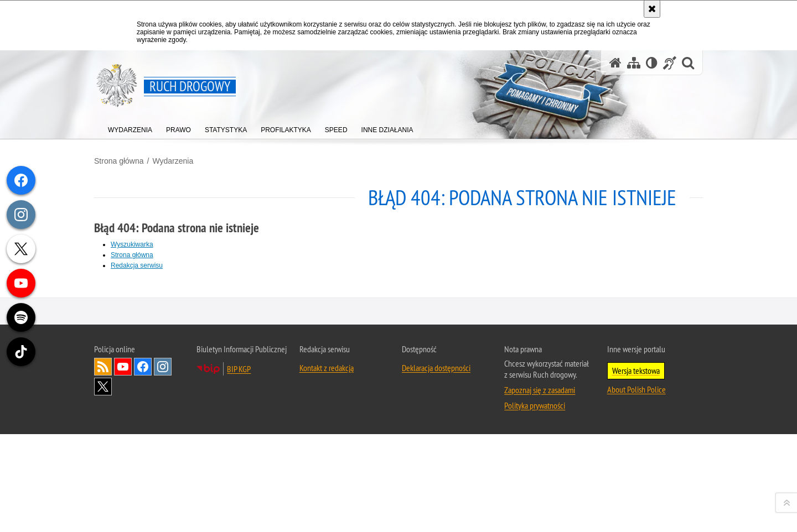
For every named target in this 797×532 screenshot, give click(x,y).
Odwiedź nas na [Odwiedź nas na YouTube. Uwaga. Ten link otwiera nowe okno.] (123, 513)
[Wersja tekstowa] (652, 63)
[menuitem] (130, 127)
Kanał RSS (103, 513)
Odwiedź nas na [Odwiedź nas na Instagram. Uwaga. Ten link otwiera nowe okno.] (163, 513)
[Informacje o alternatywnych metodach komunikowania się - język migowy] (670, 63)
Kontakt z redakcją (327, 514)
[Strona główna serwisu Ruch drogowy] (615, 63)
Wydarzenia (173, 161)
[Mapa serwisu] (634, 63)
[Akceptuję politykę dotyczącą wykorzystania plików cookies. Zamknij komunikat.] (652, 9)
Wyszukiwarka (132, 244)
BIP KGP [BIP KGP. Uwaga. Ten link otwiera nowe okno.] (239, 515)
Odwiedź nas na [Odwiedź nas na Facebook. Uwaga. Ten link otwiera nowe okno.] (143, 513)
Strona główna (119, 161)
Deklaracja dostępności (436, 514)
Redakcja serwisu (137, 265)
